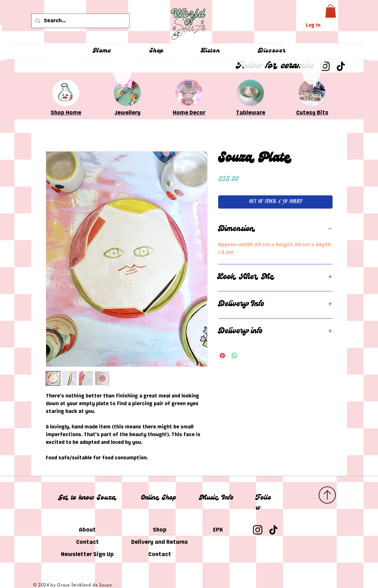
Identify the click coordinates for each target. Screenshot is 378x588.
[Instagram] (258, 530)
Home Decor (189, 113)
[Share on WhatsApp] (235, 356)
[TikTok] (273, 530)
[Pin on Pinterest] (222, 356)
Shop (160, 530)
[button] (331, 11)
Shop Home (66, 113)
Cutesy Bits (312, 113)
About (87, 530)
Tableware (251, 113)
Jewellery (128, 113)
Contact (87, 542)
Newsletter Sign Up (87, 554)
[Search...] (80, 21)
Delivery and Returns (160, 542)
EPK (218, 530)
